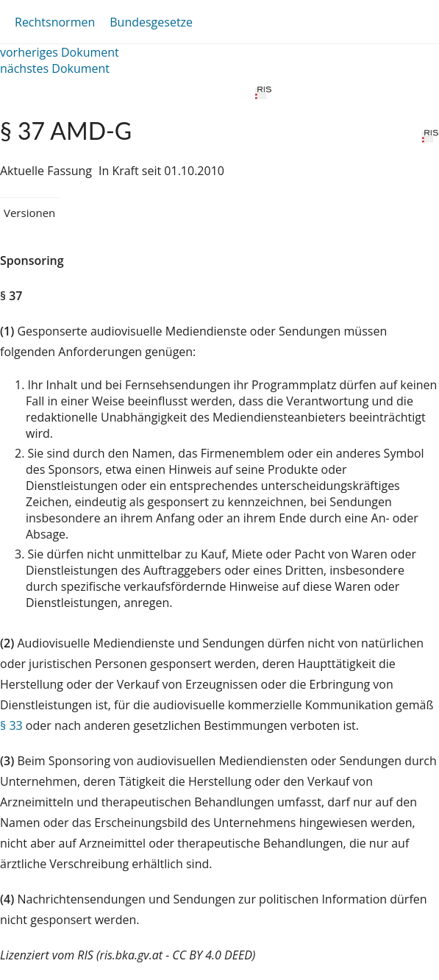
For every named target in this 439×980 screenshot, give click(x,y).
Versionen (29, 213)
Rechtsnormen (55, 22)
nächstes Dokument (55, 68)
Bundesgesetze (151, 22)
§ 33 (11, 725)
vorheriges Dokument (60, 52)
